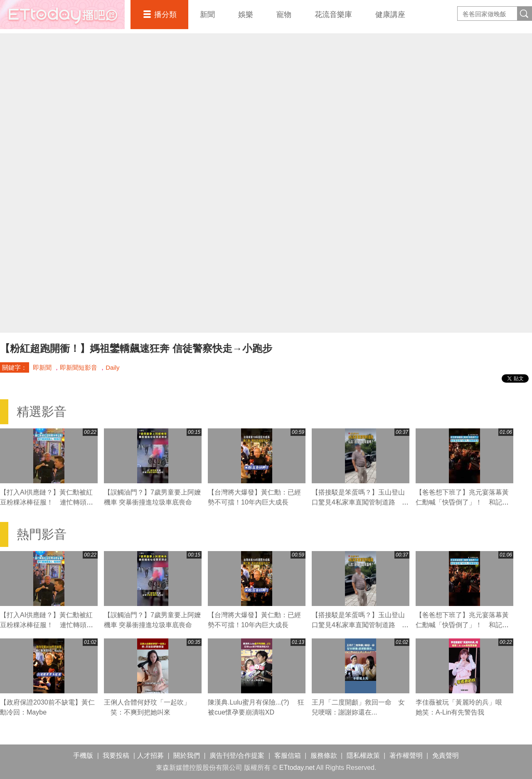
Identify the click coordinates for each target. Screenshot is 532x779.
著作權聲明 (406, 756)
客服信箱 (288, 756)
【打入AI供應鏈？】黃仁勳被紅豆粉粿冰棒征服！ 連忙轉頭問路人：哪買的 (47, 502)
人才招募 (150, 756)
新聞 (207, 15)
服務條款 (324, 756)
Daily (112, 367)
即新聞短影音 (79, 367)
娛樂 (246, 15)
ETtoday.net (297, 768)
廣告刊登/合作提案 (237, 756)
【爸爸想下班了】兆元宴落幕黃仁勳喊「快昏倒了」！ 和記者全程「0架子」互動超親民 (462, 502)
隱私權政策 (363, 756)
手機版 (83, 756)
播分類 (165, 15)
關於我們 (187, 756)
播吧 (62, 15)
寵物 (284, 15)
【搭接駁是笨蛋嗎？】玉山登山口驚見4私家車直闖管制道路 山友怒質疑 (360, 502)
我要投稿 (116, 756)
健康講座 (390, 15)
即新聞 (42, 367)
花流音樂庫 (333, 15)
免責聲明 (446, 756)
